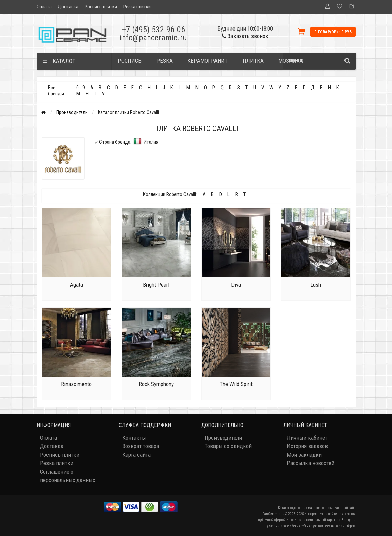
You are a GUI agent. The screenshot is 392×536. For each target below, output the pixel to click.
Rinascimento (76, 384)
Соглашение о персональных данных (68, 476)
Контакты (134, 438)
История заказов (307, 446)
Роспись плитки (101, 7)
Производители (72, 112)
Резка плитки (137, 7)
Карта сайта (136, 455)
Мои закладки (304, 455)
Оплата (44, 7)
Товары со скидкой (228, 446)
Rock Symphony (156, 384)
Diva (236, 285)
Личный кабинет (307, 438)
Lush (316, 285)
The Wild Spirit (236, 384)
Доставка (68, 7)
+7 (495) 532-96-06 (153, 30)
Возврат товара (141, 446)
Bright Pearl (156, 285)
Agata (77, 285)
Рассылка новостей (311, 463)
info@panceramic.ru (153, 38)
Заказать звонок (245, 36)
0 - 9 (81, 88)
